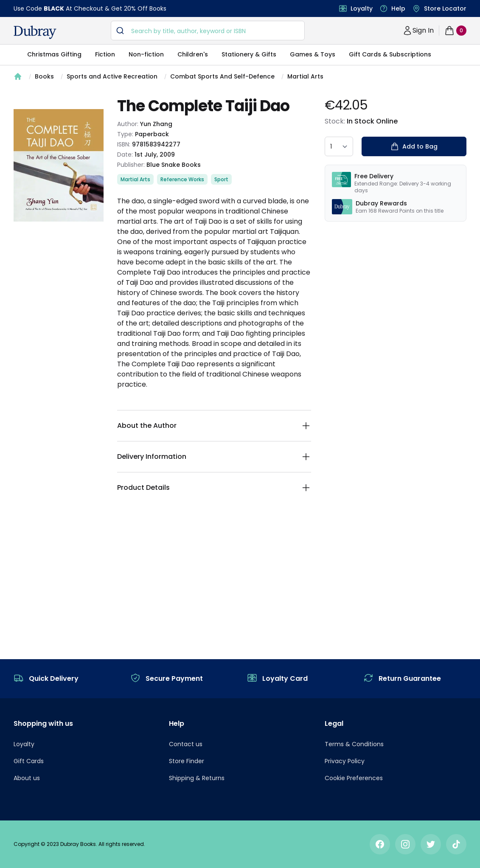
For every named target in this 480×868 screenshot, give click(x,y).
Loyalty (362, 8)
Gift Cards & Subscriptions (390, 54)
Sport (221, 179)
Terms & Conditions (354, 744)
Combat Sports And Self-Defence (222, 76)
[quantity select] (339, 146)
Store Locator (445, 8)
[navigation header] (35, 32)
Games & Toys (313, 54)
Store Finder (187, 761)
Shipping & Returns (197, 778)
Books (44, 76)
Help (398, 8)
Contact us (186, 744)
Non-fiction (146, 54)
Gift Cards (29, 761)
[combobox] (208, 31)
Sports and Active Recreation (112, 76)
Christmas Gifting (54, 54)
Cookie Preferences (354, 778)
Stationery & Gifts (249, 54)
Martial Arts (305, 76)
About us (27, 778)
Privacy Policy (345, 761)
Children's (193, 54)
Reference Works (182, 179)
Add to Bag (414, 146)
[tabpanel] (59, 165)
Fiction (105, 54)
